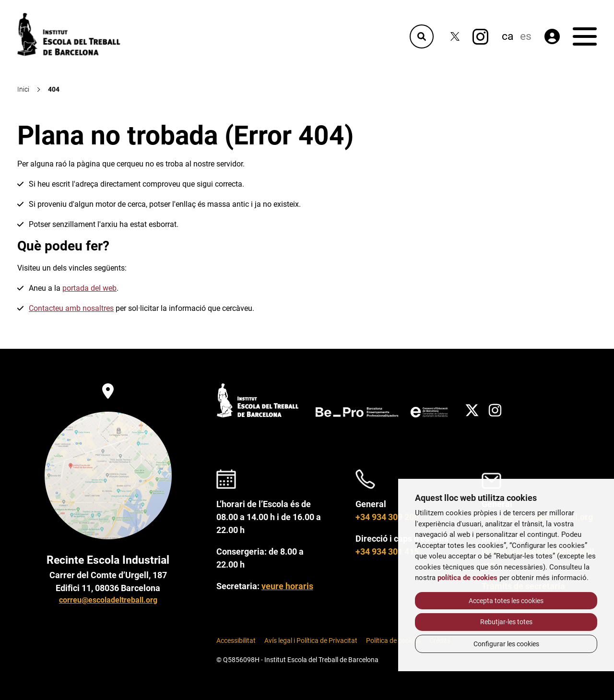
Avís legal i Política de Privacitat (311, 641)
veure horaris (287, 586)
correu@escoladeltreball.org (108, 600)
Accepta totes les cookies (506, 601)
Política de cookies (393, 641)
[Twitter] (455, 37)
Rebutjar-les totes (506, 622)
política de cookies (467, 578)
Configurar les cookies (506, 644)
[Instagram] (480, 37)
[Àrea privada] (552, 36)
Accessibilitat (236, 641)
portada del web (89, 288)
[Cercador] (422, 36)
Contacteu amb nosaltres (71, 308)
